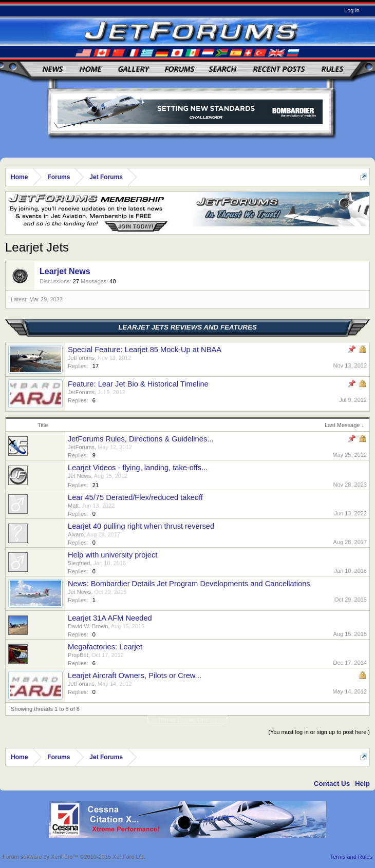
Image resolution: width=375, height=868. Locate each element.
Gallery (133, 69)
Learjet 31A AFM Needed (110, 618)
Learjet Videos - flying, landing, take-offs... (138, 468)
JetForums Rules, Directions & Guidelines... (140, 439)
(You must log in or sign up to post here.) (319, 732)
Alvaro (76, 534)
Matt (73, 506)
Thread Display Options (188, 720)
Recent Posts (279, 69)
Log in (352, 10)
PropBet (78, 655)
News (52, 69)
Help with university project (113, 555)
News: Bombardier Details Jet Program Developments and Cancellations (189, 584)
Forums (179, 69)
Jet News (79, 476)
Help (362, 784)
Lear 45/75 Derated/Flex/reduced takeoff (135, 497)
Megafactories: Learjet (105, 647)
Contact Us (332, 784)
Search (222, 69)
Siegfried (79, 563)
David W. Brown (88, 626)
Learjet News (65, 271)
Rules (332, 69)
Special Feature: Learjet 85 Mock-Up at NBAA (145, 350)
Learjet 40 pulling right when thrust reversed (141, 526)
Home (90, 69)
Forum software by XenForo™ (74, 857)
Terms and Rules (351, 857)
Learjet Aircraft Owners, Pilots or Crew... (135, 676)
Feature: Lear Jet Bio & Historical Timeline (138, 384)
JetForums (81, 358)
